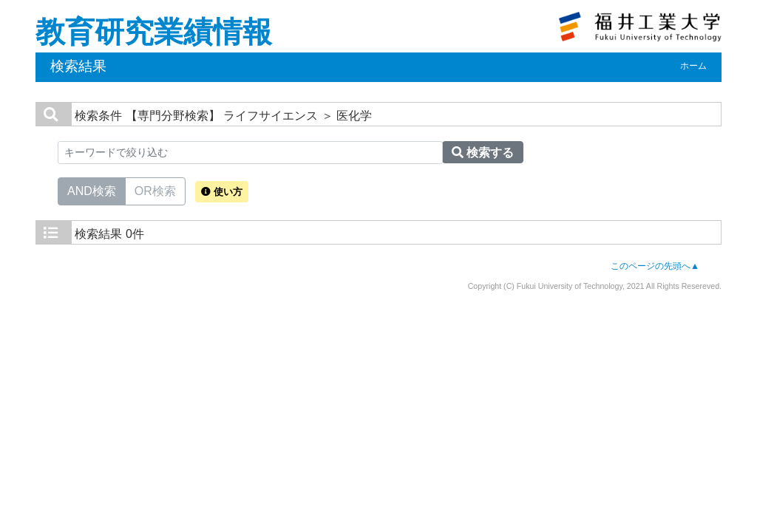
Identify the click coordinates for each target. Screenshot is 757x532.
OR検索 (155, 190)
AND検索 (92, 190)
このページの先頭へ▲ (655, 266)
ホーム (693, 66)
